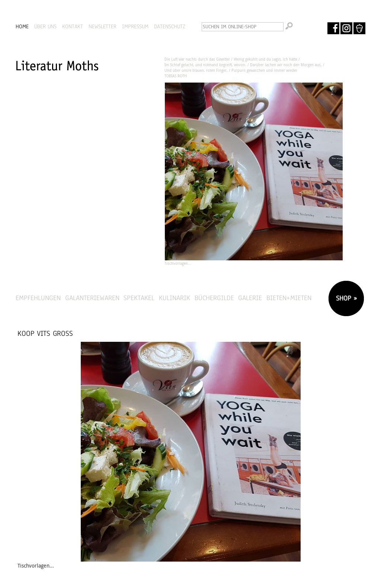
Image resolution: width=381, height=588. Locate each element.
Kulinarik (175, 298)
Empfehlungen (38, 298)
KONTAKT (73, 26)
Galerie (250, 298)
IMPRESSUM (135, 26)
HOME (22, 26)
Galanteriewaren (92, 298)
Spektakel (139, 298)
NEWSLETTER (103, 26)
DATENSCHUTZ (170, 26)
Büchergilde (214, 298)
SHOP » (345, 298)
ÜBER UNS (45, 26)
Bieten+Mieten (289, 298)
